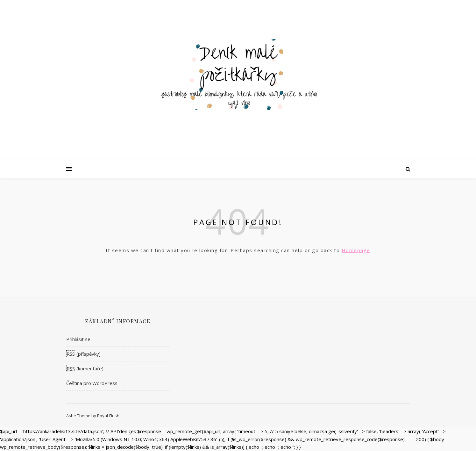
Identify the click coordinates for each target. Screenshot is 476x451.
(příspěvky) (83, 354)
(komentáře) (85, 368)
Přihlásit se (78, 339)
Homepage (356, 250)
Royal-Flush (108, 416)
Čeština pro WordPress (92, 383)
